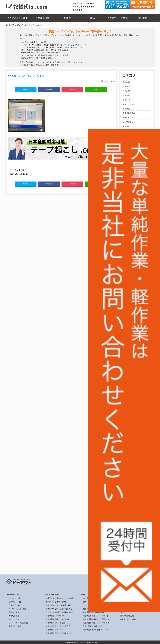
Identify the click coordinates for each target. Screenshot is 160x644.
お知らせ (126, 126)
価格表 (67, 18)
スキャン (126, 86)
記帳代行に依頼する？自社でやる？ (60, 633)
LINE (96, 89)
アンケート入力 (129, 104)
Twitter (26, 89)
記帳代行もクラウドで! (55, 616)
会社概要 (142, 18)
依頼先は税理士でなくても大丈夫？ (60, 626)
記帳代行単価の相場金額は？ (94, 612)
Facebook (49, 89)
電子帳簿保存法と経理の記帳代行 (59, 609)
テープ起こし (128, 122)
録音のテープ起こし (16, 598)
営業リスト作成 (129, 113)
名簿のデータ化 (15, 605)
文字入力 (126, 91)
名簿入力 (126, 100)
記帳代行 (126, 95)
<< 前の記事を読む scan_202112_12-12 (19, 172)
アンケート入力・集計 (17, 609)
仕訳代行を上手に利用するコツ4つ (96, 630)
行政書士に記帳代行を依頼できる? (59, 612)
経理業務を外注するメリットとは (96, 623)
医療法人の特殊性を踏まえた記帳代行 (61, 598)
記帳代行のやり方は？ (54, 630)
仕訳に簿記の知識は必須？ (93, 626)
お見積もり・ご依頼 (117, 18)
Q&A (93, 18)
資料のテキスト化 (16, 612)
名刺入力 (126, 82)
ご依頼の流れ (42, 18)
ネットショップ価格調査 (18, 623)
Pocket (72, 89)
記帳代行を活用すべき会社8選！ (58, 619)
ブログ (27, 25)
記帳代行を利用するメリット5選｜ (96, 616)
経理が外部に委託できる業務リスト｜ (98, 619)
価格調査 (126, 109)
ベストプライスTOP (13, 25)
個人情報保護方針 (127, 616)
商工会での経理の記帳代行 (56, 602)
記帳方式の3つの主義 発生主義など (60, 605)
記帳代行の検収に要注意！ (56, 623)
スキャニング (14, 619)
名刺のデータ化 (15, 602)
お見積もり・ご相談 (128, 619)
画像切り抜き (128, 117)
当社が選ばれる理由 (17, 18)
